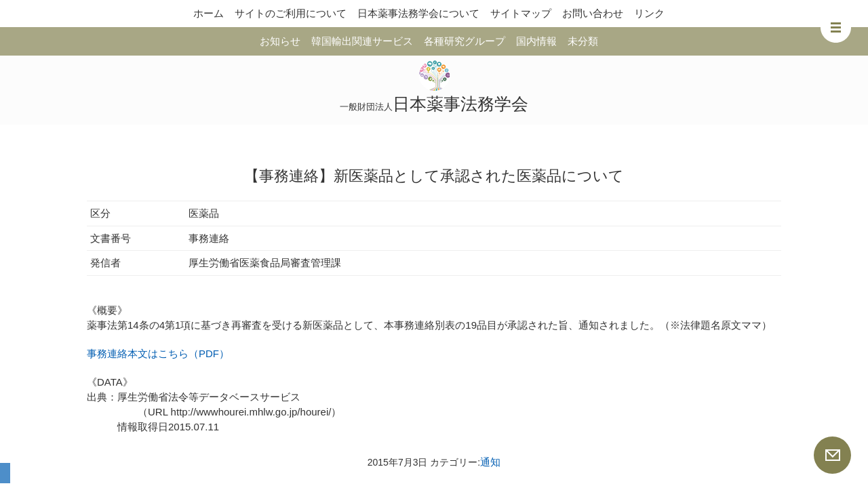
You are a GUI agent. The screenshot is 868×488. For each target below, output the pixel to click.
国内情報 (536, 41)
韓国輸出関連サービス (362, 41)
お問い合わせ (593, 13)
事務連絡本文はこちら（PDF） (158, 353)
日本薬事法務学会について (418, 13)
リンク (649, 13)
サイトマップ (521, 13)
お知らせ (280, 41)
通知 (490, 462)
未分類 (583, 41)
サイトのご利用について (291, 13)
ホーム (209, 13)
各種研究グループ (465, 41)
